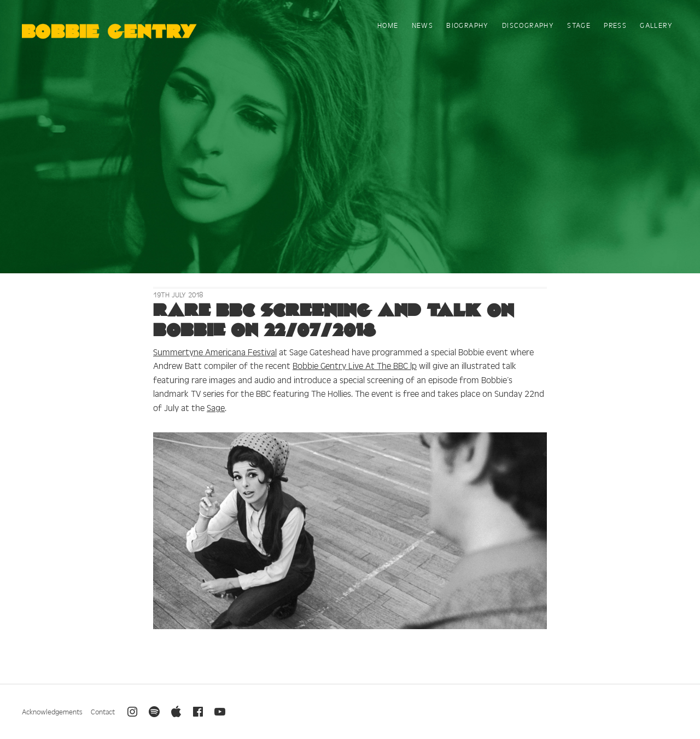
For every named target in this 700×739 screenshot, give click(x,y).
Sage (216, 407)
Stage (579, 25)
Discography (528, 25)
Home (388, 25)
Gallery (656, 25)
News (423, 25)
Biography (468, 25)
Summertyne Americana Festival (215, 351)
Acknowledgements (52, 711)
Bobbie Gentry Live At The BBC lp (355, 365)
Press (615, 25)
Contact (103, 711)
